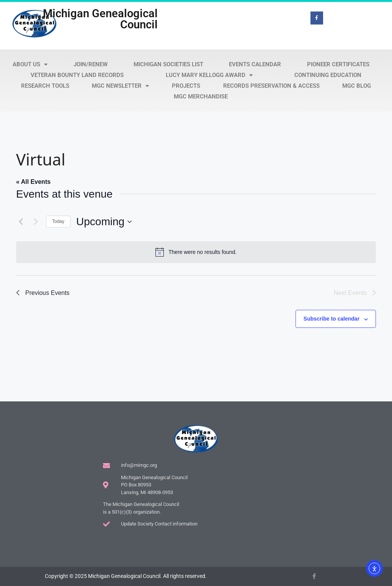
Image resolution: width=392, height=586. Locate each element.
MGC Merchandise (201, 97)
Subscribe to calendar (332, 319)
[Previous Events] (21, 222)
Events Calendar (255, 64)
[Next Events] (36, 222)
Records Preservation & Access (271, 86)
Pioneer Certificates (338, 64)
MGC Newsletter (120, 86)
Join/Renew (91, 64)
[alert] (196, 252)
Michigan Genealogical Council (100, 19)
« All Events (33, 182)
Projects (186, 86)
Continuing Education (328, 75)
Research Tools (45, 86)
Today (58, 221)
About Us (30, 64)
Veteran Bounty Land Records (77, 75)
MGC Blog (357, 86)
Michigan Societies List (168, 64)
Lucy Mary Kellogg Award (209, 75)
